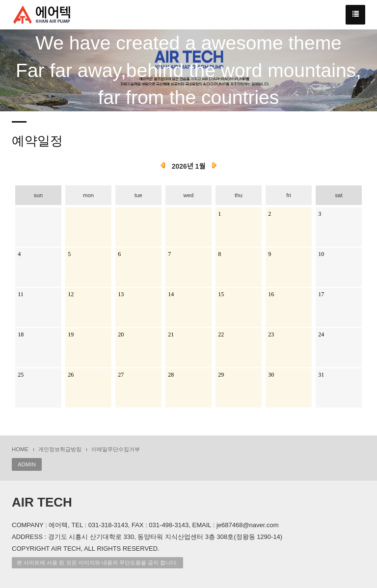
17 (321, 294)
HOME (20, 449)
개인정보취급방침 (60, 449)
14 (171, 294)
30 (271, 375)
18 (21, 334)
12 (71, 294)
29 (221, 375)
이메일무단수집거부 (116, 449)
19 (71, 334)
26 (71, 375)
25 (21, 375)
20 (121, 334)
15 (221, 294)
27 (121, 375)
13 (121, 294)
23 (271, 334)
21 (171, 334)
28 (171, 375)
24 (321, 334)
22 (221, 334)
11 (21, 294)
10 (321, 254)
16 (271, 294)
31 (321, 375)
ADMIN (27, 464)
